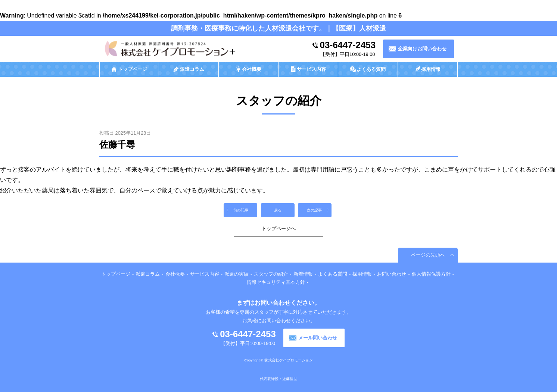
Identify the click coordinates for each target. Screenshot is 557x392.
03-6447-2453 (348, 45)
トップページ (116, 274)
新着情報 (303, 274)
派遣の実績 (237, 274)
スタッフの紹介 (271, 274)
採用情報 (362, 274)
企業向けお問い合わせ (422, 49)
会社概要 (175, 274)
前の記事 (241, 210)
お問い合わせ (392, 274)
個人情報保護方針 (431, 274)
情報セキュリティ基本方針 (276, 282)
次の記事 (314, 210)
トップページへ (279, 228)
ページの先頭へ (428, 255)
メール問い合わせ (318, 338)
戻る (278, 210)
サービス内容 (205, 274)
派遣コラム (148, 274)
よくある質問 (333, 274)
